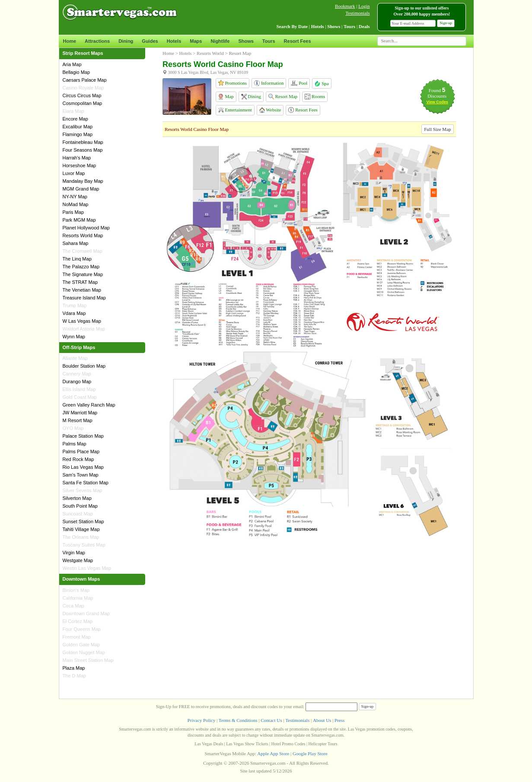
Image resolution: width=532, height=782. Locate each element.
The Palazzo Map (81, 267)
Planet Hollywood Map (86, 228)
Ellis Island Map (79, 389)
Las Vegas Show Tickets (247, 744)
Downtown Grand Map (86, 614)
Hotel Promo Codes (288, 744)
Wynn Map (74, 337)
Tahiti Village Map (81, 529)
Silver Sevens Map (83, 490)
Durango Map (77, 381)
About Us (322, 720)
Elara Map (73, 111)
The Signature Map (83, 274)
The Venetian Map (82, 290)
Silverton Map (77, 498)
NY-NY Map (75, 197)
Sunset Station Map (83, 521)
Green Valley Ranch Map (89, 405)
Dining (126, 41)
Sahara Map (76, 243)
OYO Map (73, 428)
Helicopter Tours (323, 744)
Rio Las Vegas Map (83, 467)
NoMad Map (76, 204)
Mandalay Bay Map (83, 181)
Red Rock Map (78, 459)
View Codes (437, 102)
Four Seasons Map (83, 150)
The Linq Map (77, 259)
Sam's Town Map (81, 475)
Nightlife (220, 41)
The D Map (74, 676)
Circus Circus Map (82, 95)
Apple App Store (273, 753)
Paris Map (73, 212)
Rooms (315, 97)
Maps (196, 41)
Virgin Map (74, 553)
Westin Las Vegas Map (87, 568)
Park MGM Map (79, 220)
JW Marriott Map (80, 413)
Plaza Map (74, 668)
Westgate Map (78, 560)
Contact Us (271, 720)
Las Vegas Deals (209, 744)
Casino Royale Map (83, 88)
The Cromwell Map (83, 251)
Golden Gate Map (81, 645)
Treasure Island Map (84, 298)
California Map (78, 598)
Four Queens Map (82, 629)
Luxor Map (74, 173)
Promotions (233, 83)
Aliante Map (75, 358)
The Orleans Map (81, 537)
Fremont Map (77, 637)
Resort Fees (298, 41)
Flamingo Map (78, 134)
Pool (299, 83)
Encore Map (75, 119)
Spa (322, 83)
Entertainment (235, 110)
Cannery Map (77, 374)
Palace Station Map (83, 436)
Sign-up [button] (446, 23)
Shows (246, 41)
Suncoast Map (78, 514)
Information (269, 83)
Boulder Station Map (84, 366)
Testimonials (357, 13)
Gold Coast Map (80, 397)
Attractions (97, 41)
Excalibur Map (78, 127)
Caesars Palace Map (85, 80)
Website (270, 110)
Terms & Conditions (238, 720)
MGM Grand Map (81, 189)
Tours (269, 41)
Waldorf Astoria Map (84, 329)
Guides (150, 41)
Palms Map (75, 444)
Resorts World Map (83, 235)
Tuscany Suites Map (84, 545)
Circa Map (73, 606)
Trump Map (75, 305)
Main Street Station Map (88, 660)
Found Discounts (437, 93)
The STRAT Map (80, 282)
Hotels (174, 41)
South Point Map (80, 506)
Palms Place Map (81, 451)
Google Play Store (310, 753)
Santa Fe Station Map (86, 483)
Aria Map (72, 64)
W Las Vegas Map (82, 321)
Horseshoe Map (80, 165)
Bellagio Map (76, 72)
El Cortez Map (78, 621)
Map (226, 97)
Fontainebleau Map (83, 142)
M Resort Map (78, 420)
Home (70, 41)
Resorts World (210, 53)
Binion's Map (76, 590)
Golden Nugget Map (84, 652)
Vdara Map (74, 313)
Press (339, 720)
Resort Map (283, 97)
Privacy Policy (201, 720)
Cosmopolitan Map (83, 103)
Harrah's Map (77, 158)
